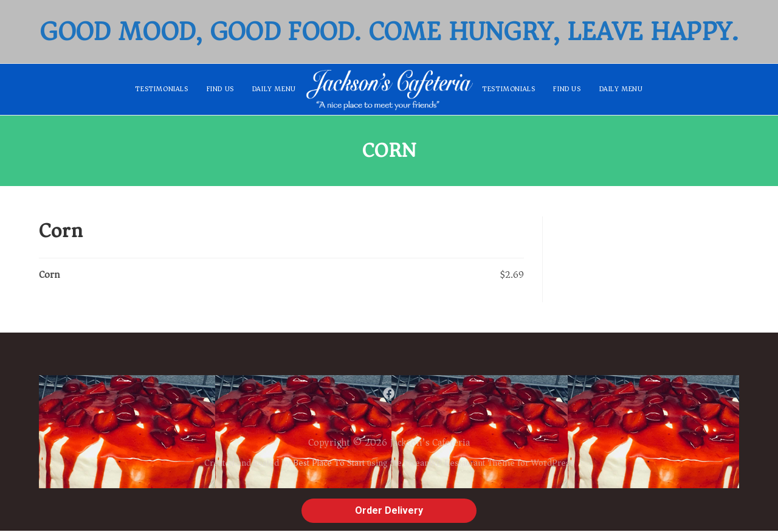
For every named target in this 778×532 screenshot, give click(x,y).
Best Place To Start (329, 464)
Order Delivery (389, 510)
